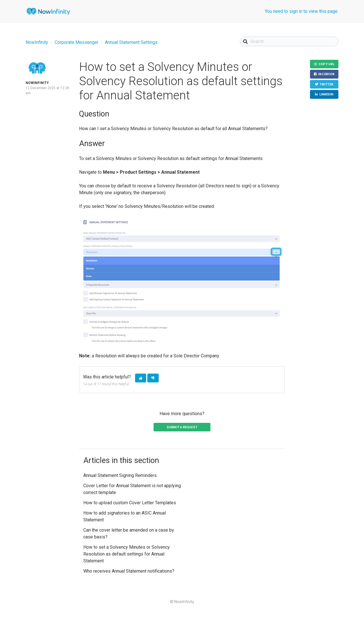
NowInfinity (37, 42)
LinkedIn (326, 95)
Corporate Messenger (76, 42)
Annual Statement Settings (131, 42)
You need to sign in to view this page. (302, 11)
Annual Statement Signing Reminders (120, 475)
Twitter (326, 84)
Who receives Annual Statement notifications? (129, 571)
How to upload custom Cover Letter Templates (130, 503)
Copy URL (326, 64)
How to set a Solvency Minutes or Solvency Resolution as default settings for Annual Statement (127, 554)
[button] (141, 378)
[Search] (289, 41)
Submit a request (182, 427)
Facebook (326, 74)
